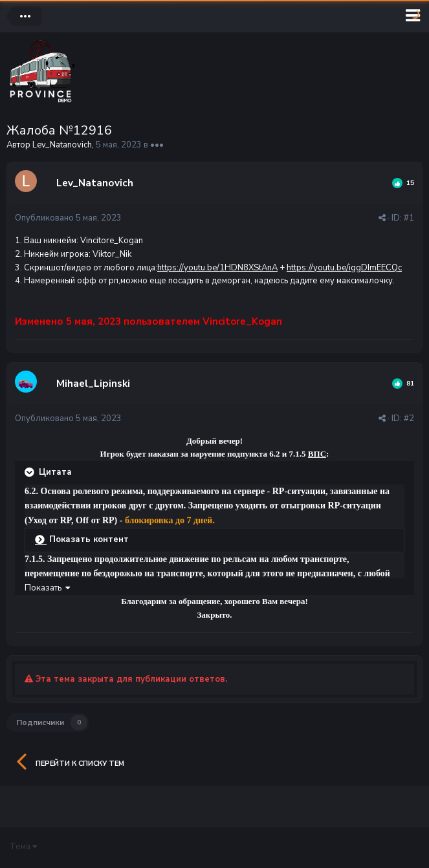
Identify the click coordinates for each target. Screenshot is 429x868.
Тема (23, 847)
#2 (409, 418)
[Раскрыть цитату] (30, 472)
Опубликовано (68, 218)
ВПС (317, 454)
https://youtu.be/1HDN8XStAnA (217, 268)
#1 (409, 218)
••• (157, 145)
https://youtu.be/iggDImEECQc (344, 268)
